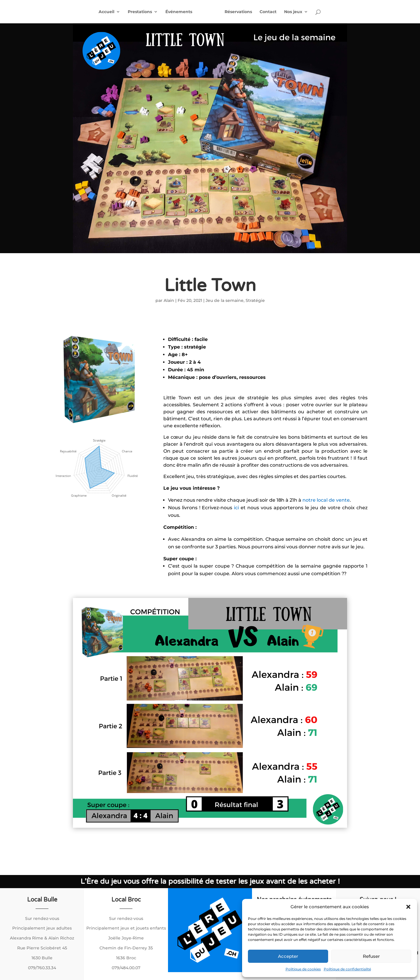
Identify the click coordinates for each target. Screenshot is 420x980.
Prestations (138, 12)
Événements (176, 12)
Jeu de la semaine (225, 300)
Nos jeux (295, 12)
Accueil (104, 12)
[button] (408, 907)
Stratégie (255, 300)
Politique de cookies (303, 969)
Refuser (371, 956)
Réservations (241, 12)
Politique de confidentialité (347, 969)
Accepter (288, 956)
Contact (270, 12)
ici (237, 508)
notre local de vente (326, 500)
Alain (169, 300)
